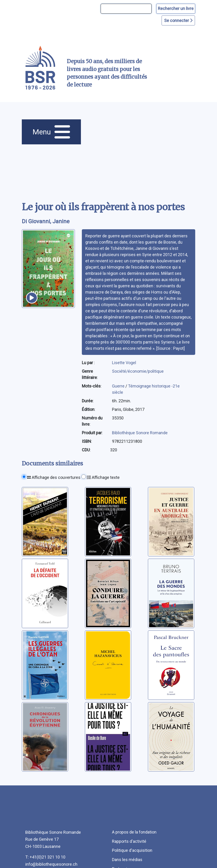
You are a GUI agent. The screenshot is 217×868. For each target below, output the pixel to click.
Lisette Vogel (124, 363)
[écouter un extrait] (32, 298)
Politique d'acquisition (132, 850)
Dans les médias (127, 860)
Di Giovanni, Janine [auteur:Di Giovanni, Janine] (46, 221)
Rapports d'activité (129, 841)
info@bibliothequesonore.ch (51, 864)
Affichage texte (103, 477)
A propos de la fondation (134, 832)
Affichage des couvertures (54, 477)
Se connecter (178, 20)
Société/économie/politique (138, 371)
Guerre (119, 386)
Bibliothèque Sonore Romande (140, 433)
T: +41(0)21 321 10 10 (45, 857)
